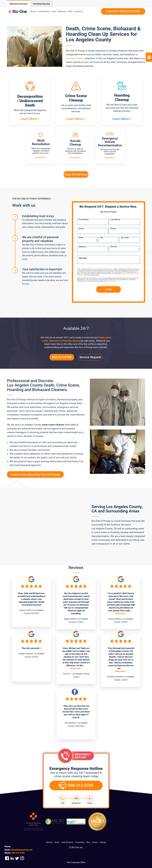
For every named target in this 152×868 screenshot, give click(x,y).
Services (33, 11)
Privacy (95, 842)
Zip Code (125, 237)
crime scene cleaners (53, 425)
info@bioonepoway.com (22, 850)
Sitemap (103, 842)
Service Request (90, 357)
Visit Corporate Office (76, 862)
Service (114, 247)
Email (82, 228)
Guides (70, 11)
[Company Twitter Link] (17, 858)
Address (82, 247)
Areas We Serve (44, 11)
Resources (62, 11)
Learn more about (35, 474)
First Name (84, 219)
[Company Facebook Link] (7, 858)
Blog (88, 842)
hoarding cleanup (75, 58)
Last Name (116, 219)
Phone (114, 228)
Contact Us (79, 11)
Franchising (80, 842)
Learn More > (30, 119)
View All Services (76, 174)
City (101, 237)
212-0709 (18, 853)
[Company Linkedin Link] (12, 858)
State (81, 237)
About (54, 11)
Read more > (121, 613)
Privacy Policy (125, 274)
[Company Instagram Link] (22, 858)
